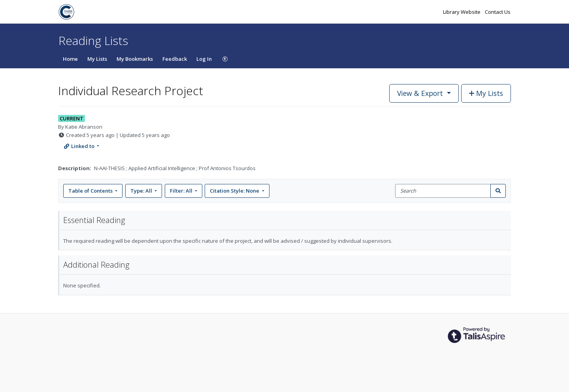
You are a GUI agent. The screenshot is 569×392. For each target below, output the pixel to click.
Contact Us (498, 12)
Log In (204, 59)
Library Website (462, 12)
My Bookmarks (135, 59)
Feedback (175, 59)
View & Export (421, 93)
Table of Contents (91, 191)
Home (70, 59)
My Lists (97, 59)
